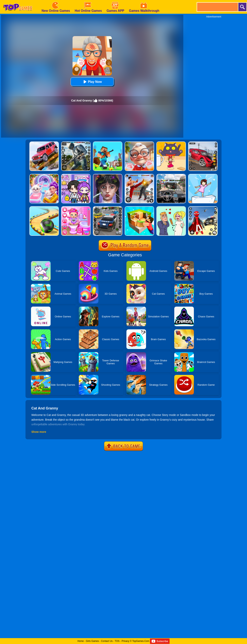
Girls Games (92, 641)
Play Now (92, 82)
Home (81, 641)
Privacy (125, 641)
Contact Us (107, 641)
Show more (39, 432)
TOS (117, 641)
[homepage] (18, 1)
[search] (217, 7)
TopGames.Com (141, 641)
